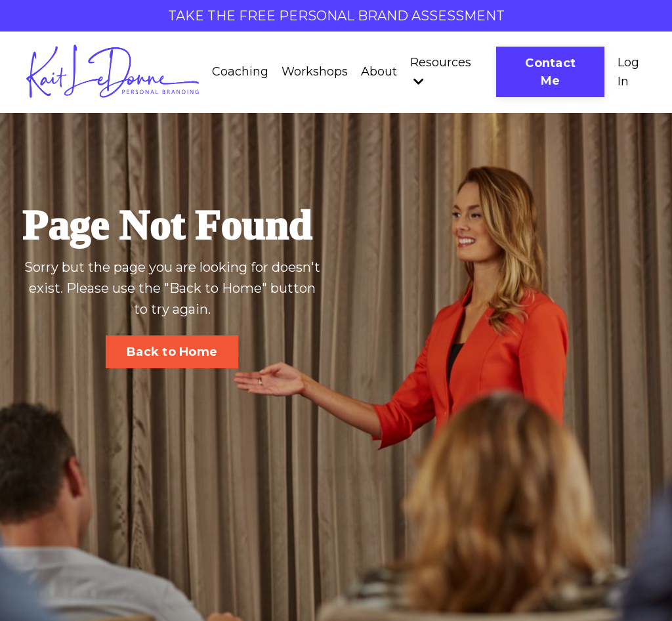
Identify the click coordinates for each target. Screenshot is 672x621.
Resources (441, 71)
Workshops (315, 72)
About (379, 72)
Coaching (240, 72)
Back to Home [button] (172, 352)
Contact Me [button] (550, 72)
